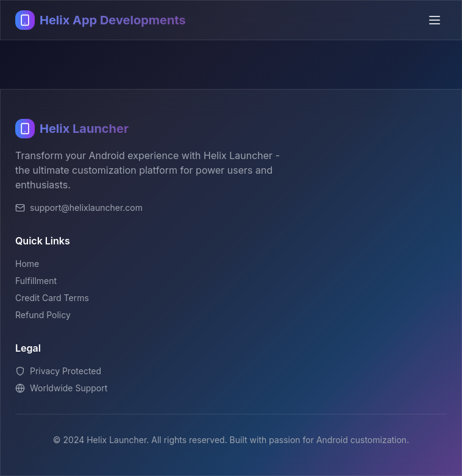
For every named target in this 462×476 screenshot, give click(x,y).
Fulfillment (36, 281)
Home (27, 264)
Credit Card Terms (52, 298)
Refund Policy (43, 315)
